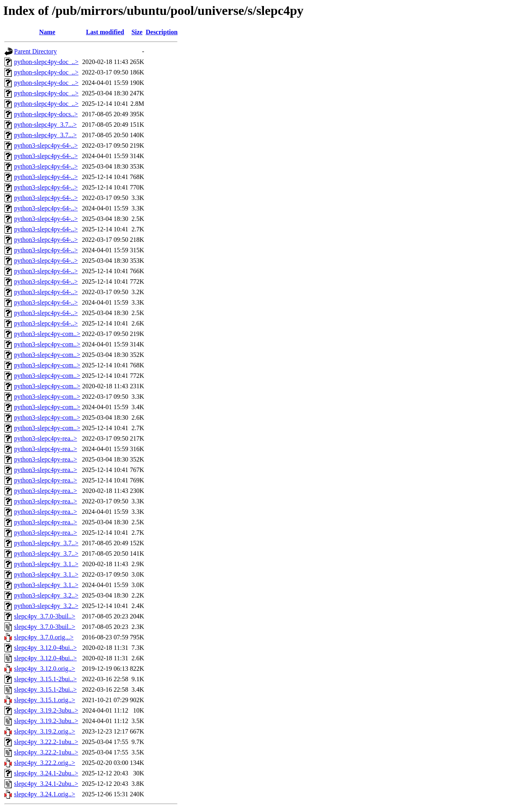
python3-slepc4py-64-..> (46, 145)
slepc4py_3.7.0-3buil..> (45, 616)
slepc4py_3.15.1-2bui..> (45, 679)
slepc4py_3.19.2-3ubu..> (46, 710)
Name (47, 32)
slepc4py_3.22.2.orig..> (45, 763)
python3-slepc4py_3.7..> (46, 543)
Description (162, 32)
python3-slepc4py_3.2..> (46, 595)
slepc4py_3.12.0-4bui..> (45, 648)
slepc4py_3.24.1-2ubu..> (46, 773)
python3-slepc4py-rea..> (46, 438)
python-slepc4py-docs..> (46, 114)
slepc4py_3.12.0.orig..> (45, 669)
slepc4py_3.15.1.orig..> (45, 700)
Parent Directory (35, 51)
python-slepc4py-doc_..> (46, 62)
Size (137, 32)
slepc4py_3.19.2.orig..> (45, 731)
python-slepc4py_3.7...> (45, 125)
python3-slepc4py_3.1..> (46, 564)
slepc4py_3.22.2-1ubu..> (46, 742)
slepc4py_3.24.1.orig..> (45, 794)
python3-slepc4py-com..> (47, 334)
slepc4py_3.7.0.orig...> (44, 637)
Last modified (105, 32)
